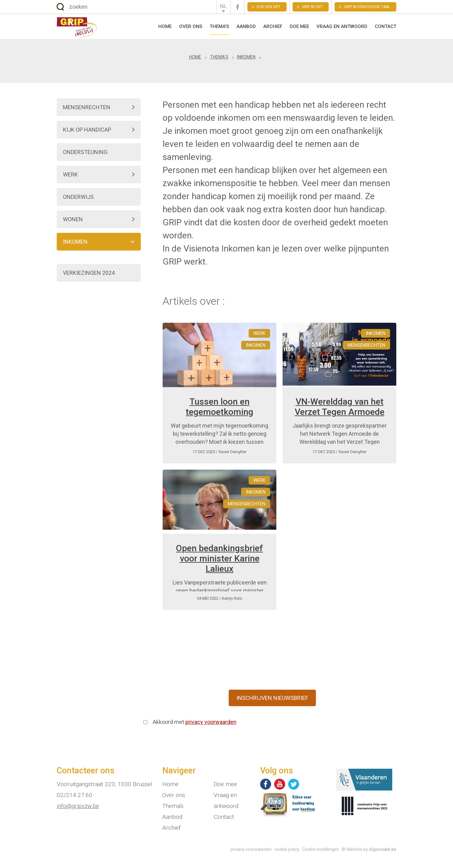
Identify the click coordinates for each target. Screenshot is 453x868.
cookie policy (287, 852)
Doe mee (299, 28)
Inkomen (246, 60)
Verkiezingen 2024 (89, 276)
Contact (386, 28)
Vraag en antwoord (342, 28)
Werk (70, 178)
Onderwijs (78, 200)
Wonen (73, 222)
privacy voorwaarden (211, 725)
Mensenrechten (87, 110)
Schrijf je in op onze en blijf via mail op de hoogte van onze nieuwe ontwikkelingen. (227, 673)
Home (165, 28)
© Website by (369, 852)
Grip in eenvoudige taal (367, 7)
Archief (273, 28)
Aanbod (246, 28)
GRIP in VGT (312, 7)
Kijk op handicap (87, 133)
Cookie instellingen (321, 852)
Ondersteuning (85, 155)
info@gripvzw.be (78, 809)
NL (223, 6)
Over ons (191, 28)
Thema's (219, 28)
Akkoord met (195, 725)
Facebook (237, 7)
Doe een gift (269, 7)
